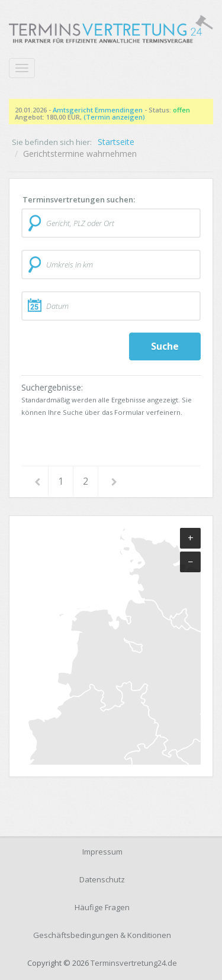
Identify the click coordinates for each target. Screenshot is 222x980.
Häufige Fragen (102, 907)
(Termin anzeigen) (114, 117)
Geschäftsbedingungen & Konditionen (102, 935)
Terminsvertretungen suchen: (79, 199)
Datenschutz (102, 879)
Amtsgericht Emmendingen (98, 110)
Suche (165, 346)
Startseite (116, 142)
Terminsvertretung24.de (134, 963)
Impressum (102, 852)
